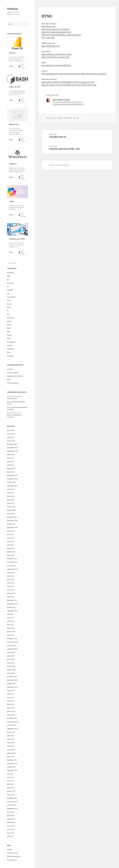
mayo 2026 (11, 434)
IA (8, 311)
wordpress (10, 356)
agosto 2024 (11, 489)
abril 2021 (10, 625)
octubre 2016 (11, 805)
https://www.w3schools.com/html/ (55, 29)
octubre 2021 (11, 607)
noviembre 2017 (12, 763)
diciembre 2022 (12, 559)
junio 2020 (11, 659)
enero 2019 (11, 715)
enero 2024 (11, 514)
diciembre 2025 (12, 444)
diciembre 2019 (12, 677)
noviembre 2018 (12, 722)
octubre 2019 (11, 684)
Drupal (9, 304)
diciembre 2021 (12, 600)
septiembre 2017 (12, 770)
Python (9, 335)
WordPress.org (12, 860)
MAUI (9, 328)
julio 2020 (10, 656)
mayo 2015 (11, 833)
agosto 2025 (11, 455)
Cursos (9, 300)
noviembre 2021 (12, 604)
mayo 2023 (11, 541)
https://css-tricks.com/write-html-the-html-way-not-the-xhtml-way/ (69, 85)
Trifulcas (12, 9)
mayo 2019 (11, 701)
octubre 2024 (11, 482)
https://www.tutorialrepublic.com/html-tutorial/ (61, 35)
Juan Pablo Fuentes (66, 118)
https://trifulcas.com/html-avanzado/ (56, 54)
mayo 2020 (11, 663)
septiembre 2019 (12, 687)
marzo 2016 (11, 819)
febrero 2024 (11, 510)
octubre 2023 (11, 524)
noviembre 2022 (12, 562)
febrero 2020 (11, 670)
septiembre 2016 (12, 809)
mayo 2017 (11, 781)
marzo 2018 (11, 750)
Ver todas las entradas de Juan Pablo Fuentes (68, 104)
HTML (9, 307)
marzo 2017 (11, 788)
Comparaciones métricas (15, 376)
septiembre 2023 (12, 528)
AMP (8, 276)
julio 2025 (10, 458)
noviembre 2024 (12, 479)
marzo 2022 (11, 590)
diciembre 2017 (12, 760)
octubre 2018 (11, 725)
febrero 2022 (11, 593)
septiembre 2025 (12, 451)
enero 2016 (11, 826)
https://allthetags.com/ (50, 46)
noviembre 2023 (12, 521)
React (9, 339)
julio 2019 (10, 694)
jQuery (9, 325)
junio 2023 (11, 538)
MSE (8, 380)
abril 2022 (10, 586)
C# (8, 287)
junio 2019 (11, 697)
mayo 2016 (11, 812)
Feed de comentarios (14, 856)
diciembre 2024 (12, 475)
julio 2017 (10, 774)
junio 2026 (11, 430)
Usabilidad (11, 349)
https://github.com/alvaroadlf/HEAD (56, 65)
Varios (9, 352)
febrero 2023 (11, 552)
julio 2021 (10, 614)
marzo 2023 (11, 548)
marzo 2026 (11, 441)
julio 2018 (10, 736)
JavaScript (10, 318)
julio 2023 (10, 534)
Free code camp (48, 38)
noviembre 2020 (12, 642)
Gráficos (10, 369)
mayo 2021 (11, 621)
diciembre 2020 (12, 639)
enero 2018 (11, 757)
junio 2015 (11, 829)
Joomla (9, 321)
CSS (8, 293)
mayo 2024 (11, 500)
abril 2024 (10, 503)
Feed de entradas (12, 853)
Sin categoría (11, 342)
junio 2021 (11, 618)
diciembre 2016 (12, 798)
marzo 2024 (11, 507)
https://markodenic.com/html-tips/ (55, 57)
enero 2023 (11, 555)
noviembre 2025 (12, 448)
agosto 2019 (11, 691)
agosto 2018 (11, 732)
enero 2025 (11, 472)
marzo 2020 (11, 666)
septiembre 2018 (12, 729)
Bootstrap (10, 283)
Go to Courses (12, 263)
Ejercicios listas (12, 398)
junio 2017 (11, 777)
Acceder (10, 850)
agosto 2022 (11, 573)
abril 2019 (10, 704)
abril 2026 (10, 437)
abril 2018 (10, 746)
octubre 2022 (11, 566)
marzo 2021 (11, 628)
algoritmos (11, 273)
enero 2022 (11, 597)
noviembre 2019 (12, 680)
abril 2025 (10, 465)
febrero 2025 (11, 468)
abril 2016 (10, 815)
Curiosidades (11, 297)
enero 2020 (11, 673)
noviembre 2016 (12, 802)
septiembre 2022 (12, 569)
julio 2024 (10, 493)
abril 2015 (10, 836)
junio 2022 (11, 579)
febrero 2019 (11, 711)
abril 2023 (10, 545)
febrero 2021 (11, 632)
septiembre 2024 (12, 486)
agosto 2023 (11, 531)
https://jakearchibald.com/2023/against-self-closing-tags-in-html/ (68, 82)
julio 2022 (10, 576)
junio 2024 (11, 496)
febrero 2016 (11, 822)
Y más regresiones (13, 383)
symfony (10, 345)
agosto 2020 (11, 652)
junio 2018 (11, 739)
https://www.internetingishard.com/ (56, 32)
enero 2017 (11, 795)
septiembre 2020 (12, 649)
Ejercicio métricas (13, 373)
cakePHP (10, 290)
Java (8, 314)
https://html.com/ (48, 26)
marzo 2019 (11, 708)
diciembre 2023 (12, 517)
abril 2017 (10, 784)
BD (8, 280)
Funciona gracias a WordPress (59, 165)
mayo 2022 (11, 583)
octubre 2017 (11, 767)
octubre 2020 (11, 645)
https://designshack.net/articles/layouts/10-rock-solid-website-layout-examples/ (74, 74)
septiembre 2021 (12, 611)
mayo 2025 (11, 462)
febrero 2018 (11, 753)
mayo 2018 (11, 743)
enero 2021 (11, 635)
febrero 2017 (11, 791)
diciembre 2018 (12, 718)
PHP (8, 332)
